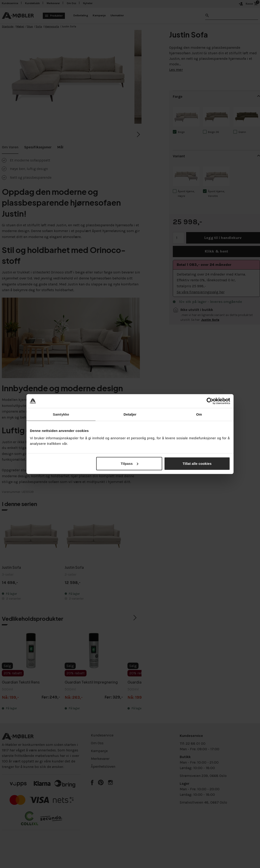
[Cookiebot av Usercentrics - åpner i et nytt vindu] (210, 401)
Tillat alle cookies (197, 463)
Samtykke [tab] (61, 414)
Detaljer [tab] (130, 414)
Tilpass (130, 463)
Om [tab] (199, 414)
